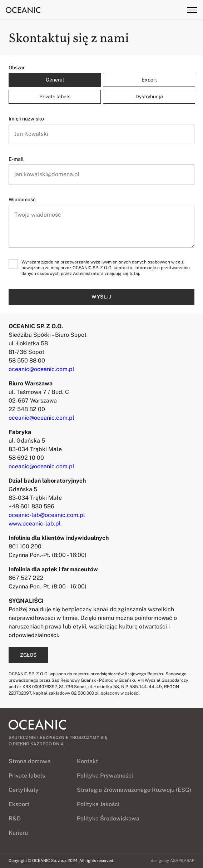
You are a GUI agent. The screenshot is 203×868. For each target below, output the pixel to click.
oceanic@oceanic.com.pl (41, 369)
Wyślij (101, 297)
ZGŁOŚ (28, 655)
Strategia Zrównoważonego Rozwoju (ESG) (134, 790)
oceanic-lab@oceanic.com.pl (47, 515)
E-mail (16, 159)
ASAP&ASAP (182, 860)
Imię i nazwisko (26, 119)
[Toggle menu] (192, 10)
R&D (15, 818)
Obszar (17, 68)
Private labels (27, 776)
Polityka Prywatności (105, 776)
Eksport (19, 804)
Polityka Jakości (98, 804)
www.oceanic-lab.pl (35, 524)
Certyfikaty (24, 790)
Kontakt (87, 761)
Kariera (18, 833)
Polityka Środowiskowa (108, 818)
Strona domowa (30, 761)
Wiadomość (22, 199)
